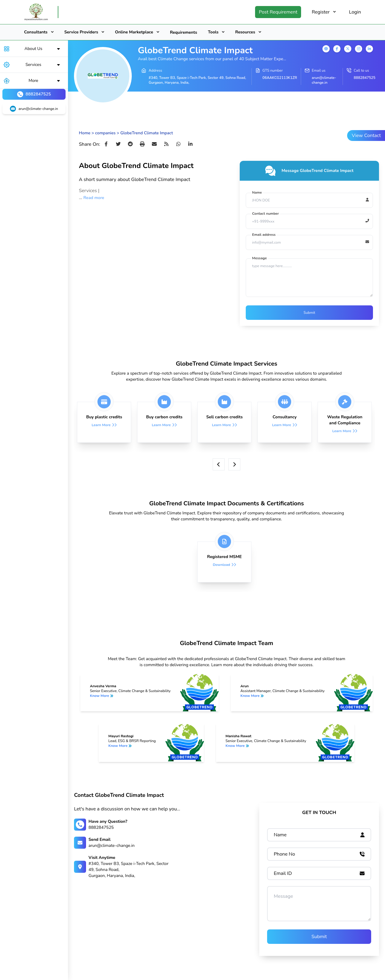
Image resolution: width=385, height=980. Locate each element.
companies (105, 133)
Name (257, 192)
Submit (309, 313)
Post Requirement (278, 12)
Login (355, 12)
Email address (264, 235)
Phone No (284, 854)
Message (259, 258)
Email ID (283, 873)
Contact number (265, 214)
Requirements (183, 32)
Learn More (101, 425)
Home (85, 133)
